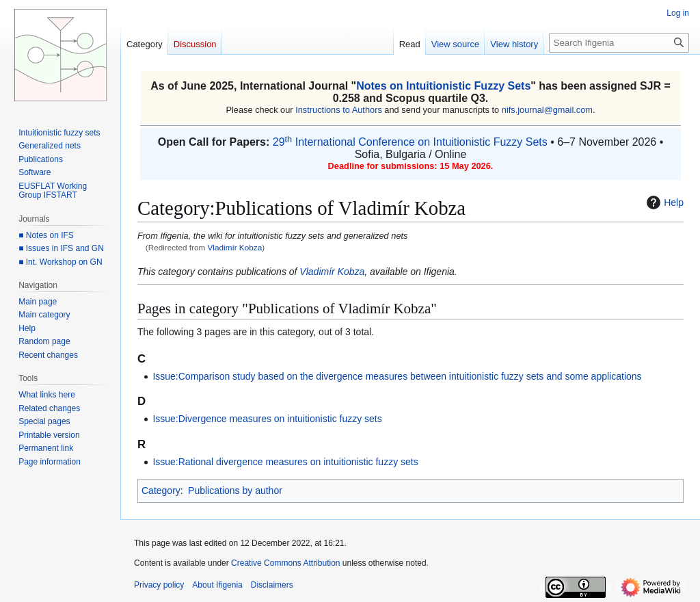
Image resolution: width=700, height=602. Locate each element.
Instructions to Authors (339, 110)
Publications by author (235, 490)
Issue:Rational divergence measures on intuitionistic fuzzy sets (285, 462)
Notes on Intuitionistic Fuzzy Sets (443, 86)
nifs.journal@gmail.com (547, 110)
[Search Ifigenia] (619, 43)
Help (663, 202)
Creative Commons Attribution (285, 563)
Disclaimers (272, 585)
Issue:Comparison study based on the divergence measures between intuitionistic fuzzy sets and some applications (397, 376)
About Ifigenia (217, 585)
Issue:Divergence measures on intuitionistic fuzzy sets (267, 419)
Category (161, 490)
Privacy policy (159, 585)
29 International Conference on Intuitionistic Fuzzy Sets (410, 142)
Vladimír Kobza (235, 247)
